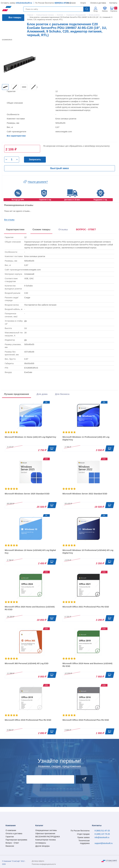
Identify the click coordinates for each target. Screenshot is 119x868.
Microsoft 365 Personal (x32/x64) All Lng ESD (27, 663)
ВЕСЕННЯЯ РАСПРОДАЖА (48, 837)
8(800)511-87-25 (62, 3)
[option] (5, 87)
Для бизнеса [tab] (62, 394)
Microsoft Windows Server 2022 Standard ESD (85, 494)
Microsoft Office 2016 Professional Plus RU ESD (86, 720)
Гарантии (10, 837)
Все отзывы (9, 220)
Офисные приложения (45, 833)
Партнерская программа (16, 840)
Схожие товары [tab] (41, 230)
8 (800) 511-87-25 (102, 831)
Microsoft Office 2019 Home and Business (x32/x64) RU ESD (87, 665)
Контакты (113, 3)
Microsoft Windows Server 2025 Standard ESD (27, 494)
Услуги (83, 3)
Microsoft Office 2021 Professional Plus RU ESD (86, 607)
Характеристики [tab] (15, 230)
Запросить (35, 160)
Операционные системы (46, 830)
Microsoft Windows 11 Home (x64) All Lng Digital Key (30, 437)
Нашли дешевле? (38, 182)
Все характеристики (16, 136)
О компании (71, 3)
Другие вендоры (42, 846)
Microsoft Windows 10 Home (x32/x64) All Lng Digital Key (30, 552)
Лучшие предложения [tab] (17, 394)
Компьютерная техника (46, 840)
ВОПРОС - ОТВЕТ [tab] (86, 230)
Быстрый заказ (59, 168)
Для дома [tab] (42, 394)
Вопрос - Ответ (12, 843)
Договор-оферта (38, 861)
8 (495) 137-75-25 (102, 834)
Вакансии (10, 846)
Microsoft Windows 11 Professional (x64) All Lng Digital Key (86, 438)
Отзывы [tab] (63, 230)
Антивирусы (41, 843)
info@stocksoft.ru (24, 3)
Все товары (15, 17)
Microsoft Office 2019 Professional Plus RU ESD (28, 720)
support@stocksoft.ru (104, 843)
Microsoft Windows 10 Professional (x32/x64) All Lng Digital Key (88, 552)
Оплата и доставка (98, 3)
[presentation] (86, 230)
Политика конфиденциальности (44, 864)
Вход (95, 11)
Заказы (105, 11)
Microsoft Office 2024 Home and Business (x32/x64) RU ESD (30, 608)
